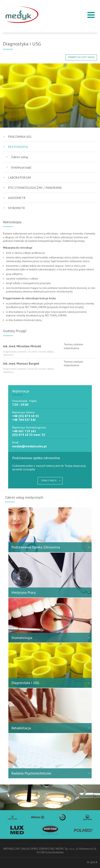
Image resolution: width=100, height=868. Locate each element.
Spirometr (16, 208)
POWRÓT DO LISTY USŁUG (81, 57)
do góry (92, 862)
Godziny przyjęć (21, 167)
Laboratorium (19, 177)
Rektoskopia (18, 147)
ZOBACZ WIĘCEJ (49, 480)
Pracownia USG (20, 137)
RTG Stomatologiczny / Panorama (35, 188)
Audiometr (17, 198)
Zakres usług (19, 157)
